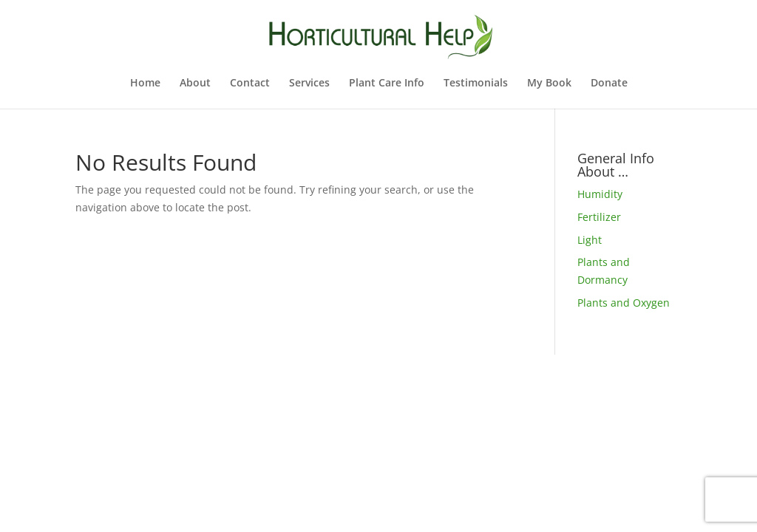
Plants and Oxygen (624, 303)
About (195, 83)
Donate (609, 83)
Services (309, 83)
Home (145, 83)
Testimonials (476, 83)
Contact (250, 83)
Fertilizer (599, 217)
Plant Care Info (387, 83)
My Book (549, 83)
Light (590, 240)
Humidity (600, 194)
